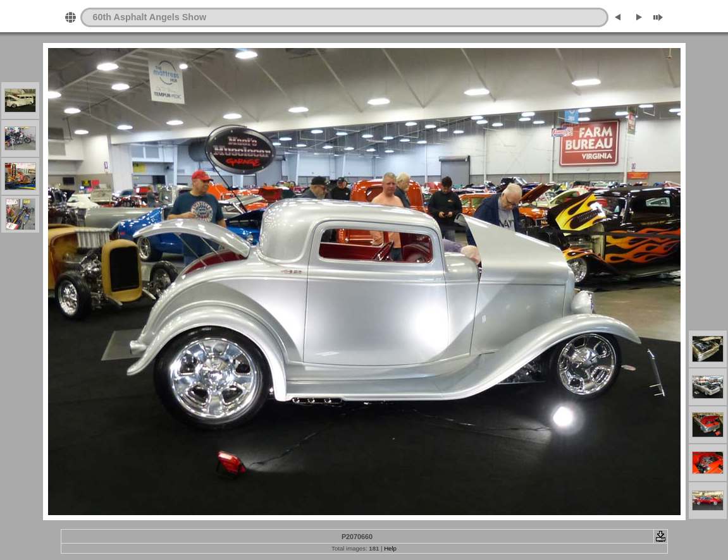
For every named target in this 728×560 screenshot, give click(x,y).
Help (390, 548)
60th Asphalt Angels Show (150, 17)
